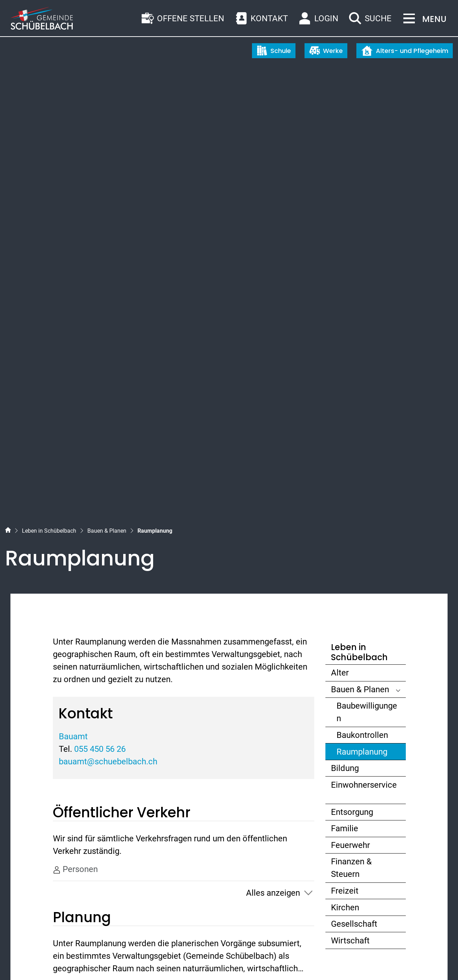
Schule (274, 51)
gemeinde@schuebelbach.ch (79, 865)
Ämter (71, 589)
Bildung (345, 322)
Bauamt (73, 291)
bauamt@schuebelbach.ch (108, 316)
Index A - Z (47, 962)
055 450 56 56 (51, 852)
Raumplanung (363, 307)
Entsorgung (352, 366)
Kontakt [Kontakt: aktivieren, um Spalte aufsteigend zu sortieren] (196, 618)
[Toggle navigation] (423, 19)
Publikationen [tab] (83, 541)
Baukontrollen (362, 289)
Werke (326, 51)
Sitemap (19, 962)
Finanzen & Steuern (351, 422)
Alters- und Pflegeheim (405, 51)
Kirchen (345, 462)
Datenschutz (80, 962)
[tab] (184, 590)
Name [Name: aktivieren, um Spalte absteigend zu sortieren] (71, 618)
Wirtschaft (350, 495)
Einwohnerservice (364, 339)
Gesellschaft (354, 478)
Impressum (114, 962)
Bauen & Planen (360, 244)
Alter (340, 227)
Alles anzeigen (273, 447)
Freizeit (345, 445)
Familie (345, 383)
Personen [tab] (75, 423)
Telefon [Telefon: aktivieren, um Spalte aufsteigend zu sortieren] (121, 618)
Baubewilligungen (367, 266)
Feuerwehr (350, 399)
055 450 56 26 (100, 303)
